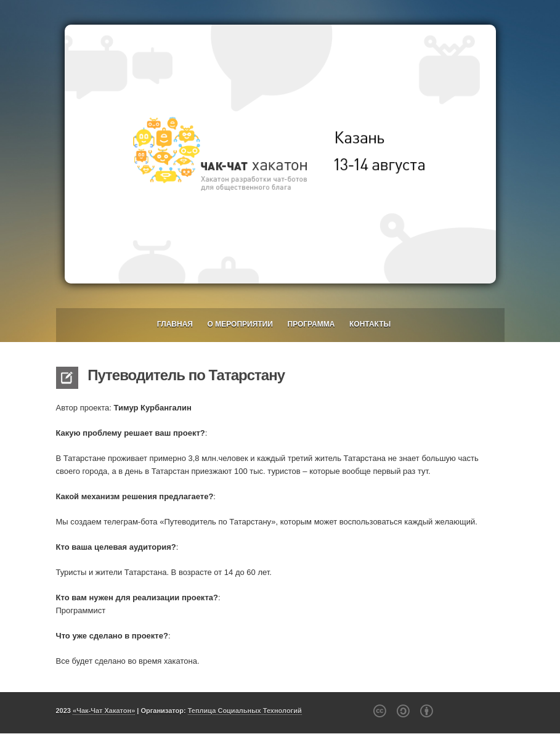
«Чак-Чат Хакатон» (104, 711)
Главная (175, 324)
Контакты (370, 324)
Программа (311, 324)
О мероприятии (240, 324)
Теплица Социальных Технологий (245, 711)
